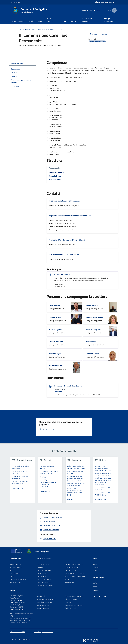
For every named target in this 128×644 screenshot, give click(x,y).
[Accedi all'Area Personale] (105, 2)
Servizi (40, 21)
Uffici (11, 570)
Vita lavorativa (70, 582)
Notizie (95, 564)
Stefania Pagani (55, 354)
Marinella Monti (55, 179)
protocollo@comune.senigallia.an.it (21, 618)
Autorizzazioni (42, 576)
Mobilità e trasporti (71, 570)
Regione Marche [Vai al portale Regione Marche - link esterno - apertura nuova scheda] (16, 2)
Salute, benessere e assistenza (75, 573)
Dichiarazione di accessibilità (74, 605)
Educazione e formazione (45, 585)
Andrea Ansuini (92, 305)
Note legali (68, 602)
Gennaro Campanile (93, 330)
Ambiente (40, 567)
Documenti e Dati (15, 582)
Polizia (64, 21)
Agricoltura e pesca (43, 564)
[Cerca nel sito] (114, 10)
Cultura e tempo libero (44, 582)
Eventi (95, 586)
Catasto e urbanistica (44, 579)
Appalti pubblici (42, 573)
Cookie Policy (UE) (71, 608)
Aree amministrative (16, 567)
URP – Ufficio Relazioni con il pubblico (21, 614)
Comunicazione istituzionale (86, 20)
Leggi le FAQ (41, 596)
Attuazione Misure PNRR (17, 632)
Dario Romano (55, 305)
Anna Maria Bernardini (94, 318)
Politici (12, 576)
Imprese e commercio (72, 567)
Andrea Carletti (55, 318)
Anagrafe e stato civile (44, 570)
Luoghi (95, 583)
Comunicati (96, 567)
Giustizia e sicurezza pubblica (74, 564)
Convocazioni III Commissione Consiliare (68, 386)
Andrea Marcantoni (57, 173)
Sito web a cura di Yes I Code (21, 640)
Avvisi (95, 570)
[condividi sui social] (93, 34)
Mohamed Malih (92, 342)
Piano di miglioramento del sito (44, 632)
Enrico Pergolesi (55, 330)
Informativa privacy (71, 599)
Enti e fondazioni (15, 573)
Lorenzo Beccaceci (56, 342)
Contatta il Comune (43, 608)
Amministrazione (18, 21)
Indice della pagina (22, 63)
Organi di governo (15, 564)
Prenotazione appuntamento (46, 599)
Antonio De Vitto (92, 354)
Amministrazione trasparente (74, 596)
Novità (31, 21)
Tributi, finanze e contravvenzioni (75, 576)
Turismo (74, 21)
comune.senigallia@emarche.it (22, 621)
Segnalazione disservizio (45, 602)
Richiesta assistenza (44, 605)
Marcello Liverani (56, 176)
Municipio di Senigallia (62, 274)
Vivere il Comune (50, 20)
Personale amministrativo (18, 579)
